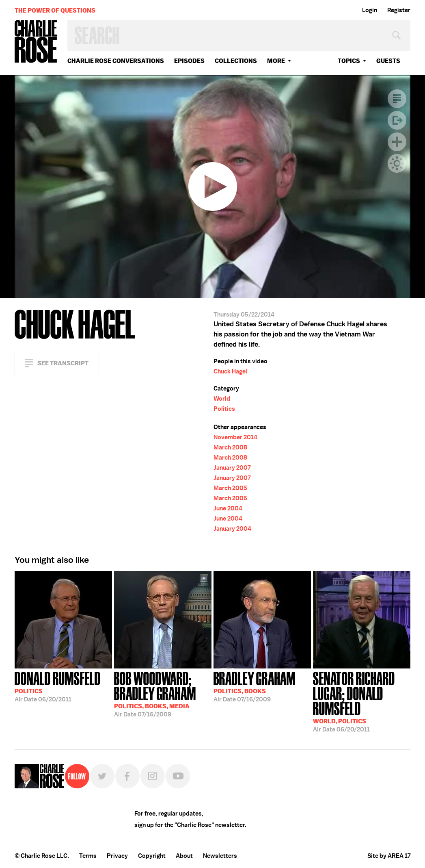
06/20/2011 (58, 686)
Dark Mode (397, 163)
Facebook (127, 776)
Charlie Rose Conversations (116, 61)
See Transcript (63, 363)
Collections (236, 61)
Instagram (153, 776)
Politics (224, 409)
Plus (397, 142)
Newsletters (220, 856)
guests (388, 61)
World (222, 399)
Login (370, 10)
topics (349, 61)
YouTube (178, 776)
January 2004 (232, 529)
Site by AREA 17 (389, 856)
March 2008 (230, 447)
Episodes (189, 61)
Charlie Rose (36, 42)
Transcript (397, 99)
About (184, 856)
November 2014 (235, 437)
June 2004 (228, 508)
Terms (88, 856)
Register (399, 10)
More (276, 61)
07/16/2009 (163, 693)
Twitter (102, 776)
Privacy (117, 856)
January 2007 (232, 468)
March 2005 (230, 488)
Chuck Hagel (230, 371)
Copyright (152, 856)
